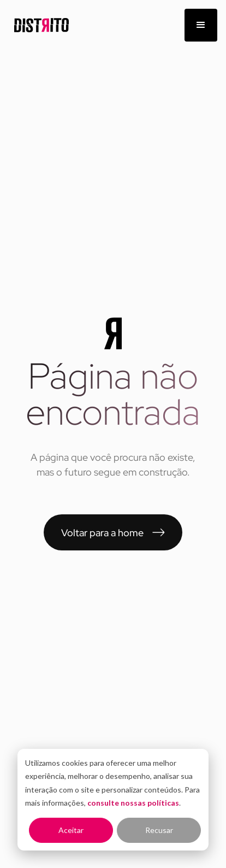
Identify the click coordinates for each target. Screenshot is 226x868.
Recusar (159, 830)
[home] (39, 25)
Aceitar (71, 830)
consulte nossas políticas (133, 803)
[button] (201, 25)
